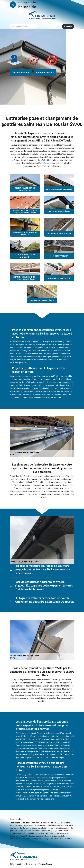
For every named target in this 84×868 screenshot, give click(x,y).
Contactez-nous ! (45, 73)
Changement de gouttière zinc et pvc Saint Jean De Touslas (41, 829)
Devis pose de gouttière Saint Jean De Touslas (41, 828)
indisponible (27, 2)
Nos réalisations (21, 73)
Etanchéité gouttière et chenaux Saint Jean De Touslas (40, 833)
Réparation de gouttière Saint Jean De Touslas (54, 838)
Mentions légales (45, 864)
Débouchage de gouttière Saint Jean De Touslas (29, 823)
